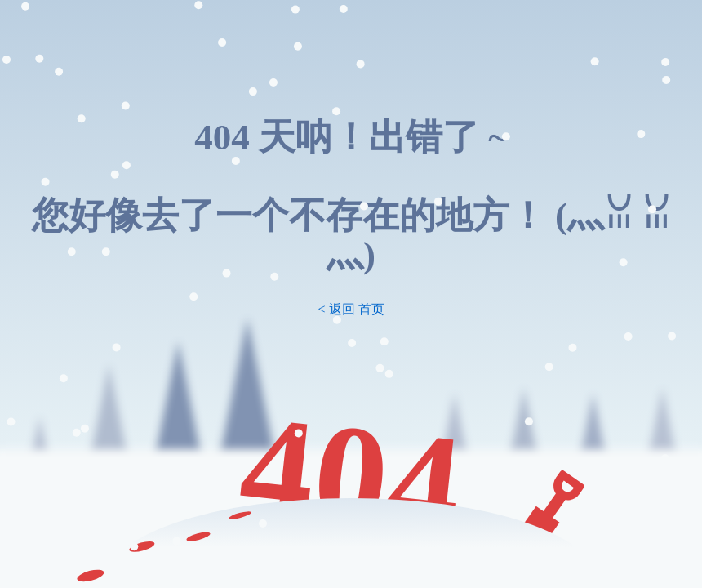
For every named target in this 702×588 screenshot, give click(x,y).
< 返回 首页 (351, 309)
